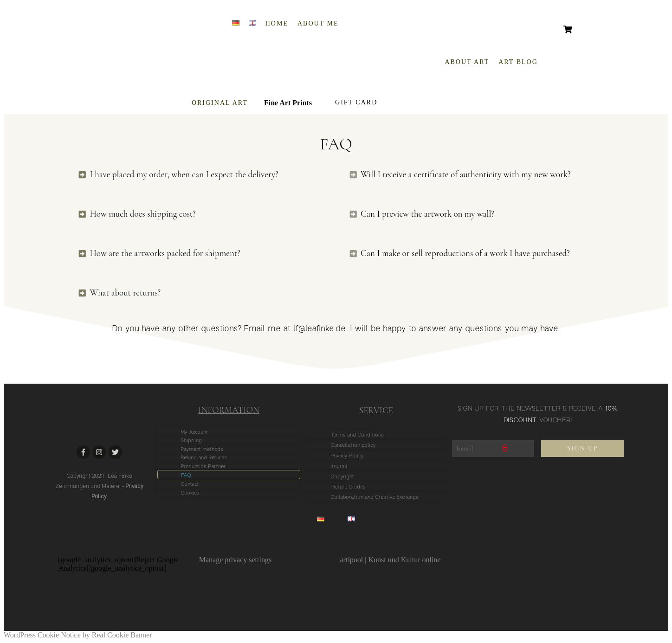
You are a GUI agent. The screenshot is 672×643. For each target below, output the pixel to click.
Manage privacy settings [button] (235, 560)
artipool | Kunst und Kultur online (391, 560)
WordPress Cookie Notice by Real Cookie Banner (78, 635)
